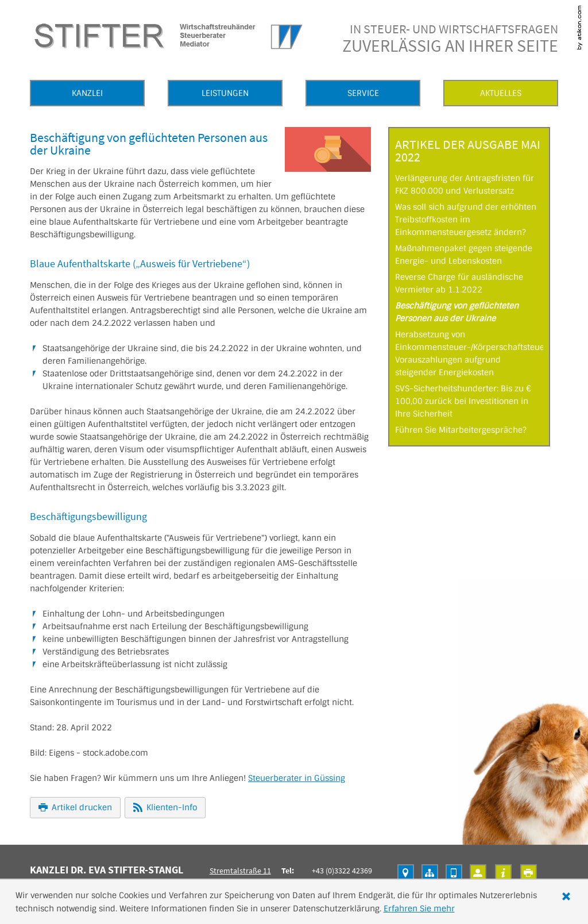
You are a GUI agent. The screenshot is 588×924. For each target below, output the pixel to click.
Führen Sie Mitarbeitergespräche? (461, 430)
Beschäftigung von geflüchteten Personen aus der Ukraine (457, 312)
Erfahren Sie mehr (419, 908)
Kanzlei (87, 93)
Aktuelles (501, 93)
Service (363, 93)
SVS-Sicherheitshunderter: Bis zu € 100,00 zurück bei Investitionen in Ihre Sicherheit (463, 401)
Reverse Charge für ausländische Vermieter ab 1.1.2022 (459, 283)
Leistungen (225, 93)
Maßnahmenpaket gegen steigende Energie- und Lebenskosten (464, 255)
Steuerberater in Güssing (297, 778)
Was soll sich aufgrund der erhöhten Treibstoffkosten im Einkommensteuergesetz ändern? (466, 220)
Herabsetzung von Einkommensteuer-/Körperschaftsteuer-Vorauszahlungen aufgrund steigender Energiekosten (469, 353)
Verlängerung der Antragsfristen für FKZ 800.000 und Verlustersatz (465, 184)
